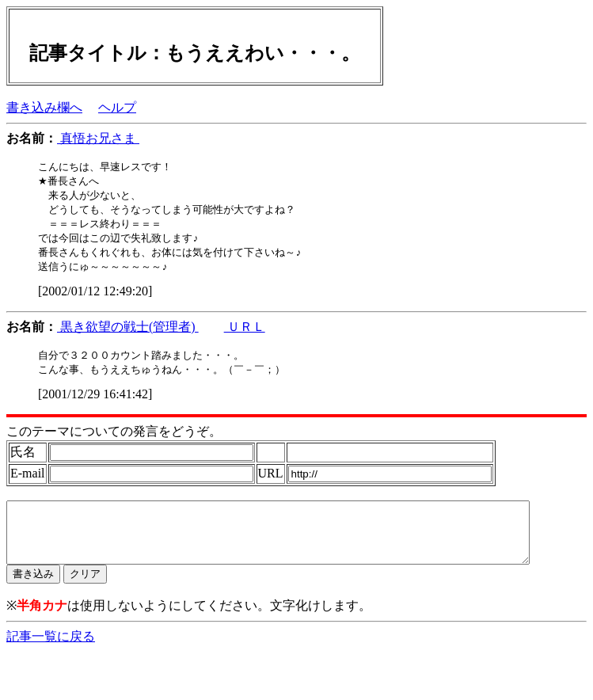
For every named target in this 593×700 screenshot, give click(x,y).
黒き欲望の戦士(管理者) (128, 333)
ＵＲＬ (245, 333)
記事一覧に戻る (51, 656)
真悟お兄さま (98, 138)
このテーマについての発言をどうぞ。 (114, 439)
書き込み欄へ (44, 107)
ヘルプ (117, 107)
